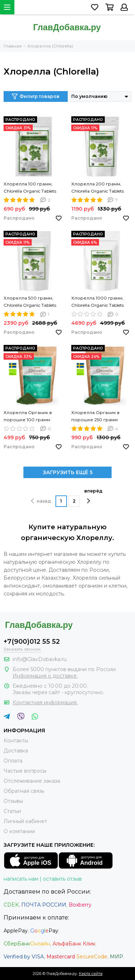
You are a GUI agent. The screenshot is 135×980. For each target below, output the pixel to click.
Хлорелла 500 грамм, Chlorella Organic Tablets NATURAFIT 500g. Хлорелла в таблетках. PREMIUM (30, 302)
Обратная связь (24, 791)
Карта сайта (91, 974)
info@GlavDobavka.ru (40, 659)
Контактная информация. (45, 702)
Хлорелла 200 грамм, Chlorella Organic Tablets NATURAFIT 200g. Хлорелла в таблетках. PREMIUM (98, 188)
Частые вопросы (25, 771)
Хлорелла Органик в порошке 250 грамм (95, 416)
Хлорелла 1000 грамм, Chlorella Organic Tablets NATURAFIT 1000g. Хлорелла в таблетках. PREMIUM (98, 302)
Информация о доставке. (45, 676)
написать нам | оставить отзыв (43, 879)
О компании (19, 831)
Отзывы (13, 801)
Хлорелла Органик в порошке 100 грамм (28, 416)
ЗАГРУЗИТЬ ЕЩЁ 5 (68, 472)
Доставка (16, 751)
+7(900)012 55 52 (32, 642)
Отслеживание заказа (32, 781)
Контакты (16, 741)
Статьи (12, 811)
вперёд (93, 496)
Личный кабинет (25, 821)
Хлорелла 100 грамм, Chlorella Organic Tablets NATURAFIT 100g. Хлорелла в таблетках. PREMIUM (30, 188)
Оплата (13, 761)
